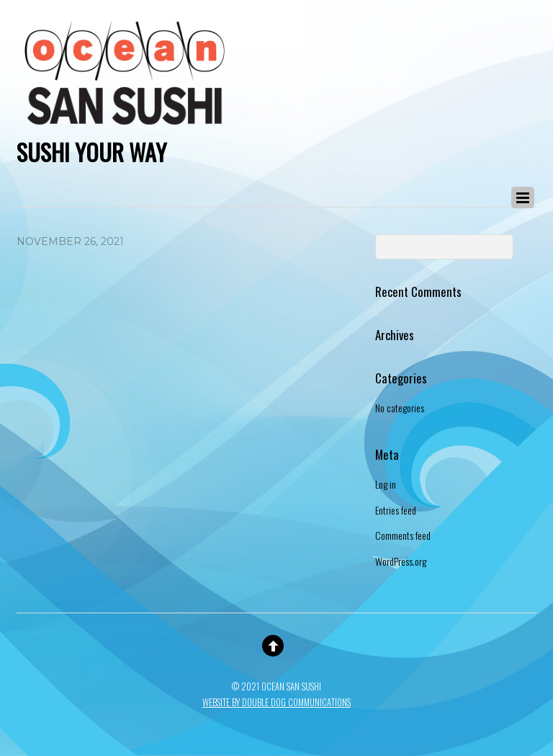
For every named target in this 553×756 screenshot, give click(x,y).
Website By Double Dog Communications (276, 702)
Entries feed (396, 510)
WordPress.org (401, 561)
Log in (386, 484)
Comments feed (403, 535)
